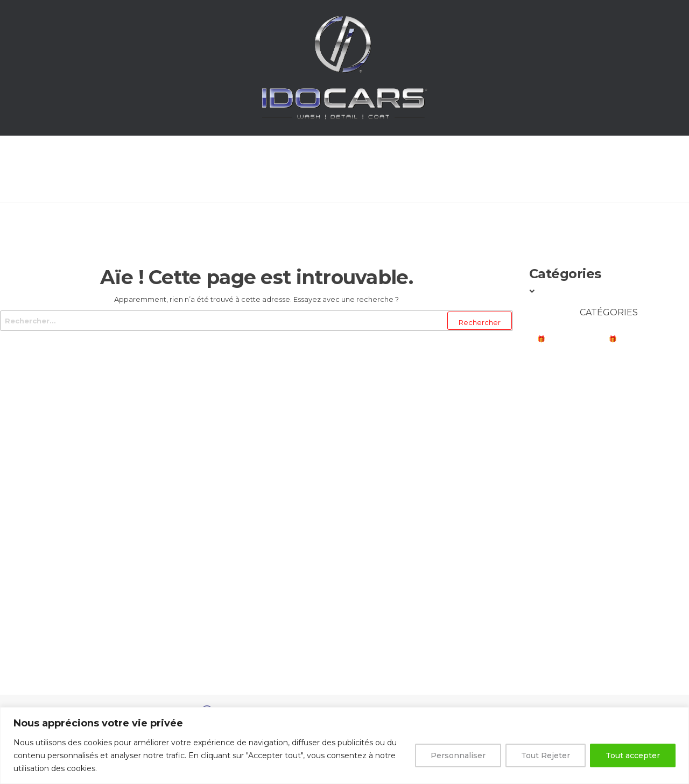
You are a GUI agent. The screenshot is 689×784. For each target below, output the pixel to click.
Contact (527, 169)
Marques (554, 360)
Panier (452, 169)
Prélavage (558, 405)
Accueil (117, 169)
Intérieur (555, 446)
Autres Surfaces (569, 582)
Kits (544, 671)
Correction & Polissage (583, 492)
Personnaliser (458, 755)
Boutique (299, 169)
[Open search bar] (589, 168)
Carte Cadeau (564, 650)
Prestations (205, 169)
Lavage (551, 382)
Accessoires (561, 605)
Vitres (549, 559)
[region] (344, 746)
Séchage (553, 425)
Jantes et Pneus (567, 468)
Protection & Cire (571, 537)
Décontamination (571, 514)
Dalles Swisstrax (570, 628)
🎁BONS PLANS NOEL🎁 (577, 339)
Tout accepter (633, 755)
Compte (379, 169)
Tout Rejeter (546, 755)
